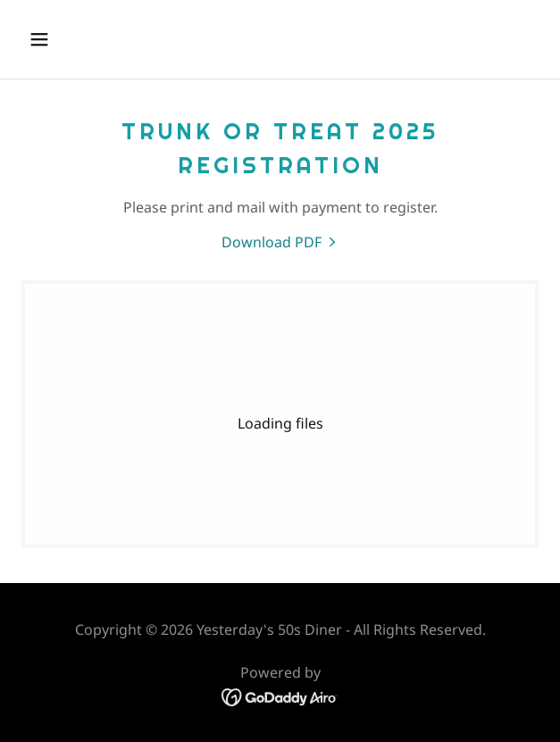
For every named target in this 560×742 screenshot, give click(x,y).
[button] (81, 39)
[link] (280, 242)
